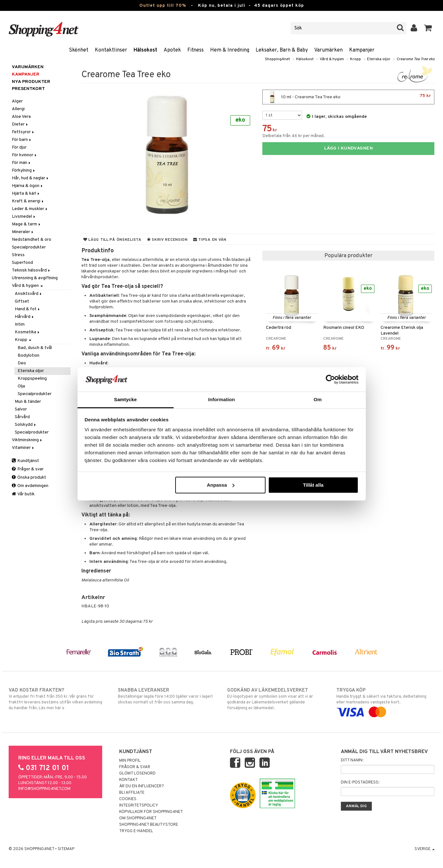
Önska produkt (29, 478)
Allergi (18, 109)
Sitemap (66, 849)
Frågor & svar (28, 469)
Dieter (20, 124)
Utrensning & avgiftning (35, 278)
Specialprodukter (29, 247)
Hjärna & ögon (28, 186)
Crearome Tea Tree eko (416, 59)
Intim (20, 324)
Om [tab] (318, 399)
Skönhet (79, 50)
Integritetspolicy (139, 806)
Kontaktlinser (111, 50)
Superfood (22, 263)
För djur (19, 147)
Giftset (22, 301)
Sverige (425, 849)
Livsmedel (24, 217)
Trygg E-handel (136, 831)
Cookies (128, 799)
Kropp (356, 59)
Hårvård (25, 317)
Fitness (196, 50)
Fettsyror (23, 132)
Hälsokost (145, 50)
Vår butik (23, 494)
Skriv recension (167, 240)
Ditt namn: (352, 760)
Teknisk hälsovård (31, 270)
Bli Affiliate (132, 793)
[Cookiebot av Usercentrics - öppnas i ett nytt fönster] (330, 379)
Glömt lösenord (137, 774)
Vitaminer (23, 448)
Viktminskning (27, 440)
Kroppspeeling (32, 379)
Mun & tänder (28, 402)
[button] (428, 28)
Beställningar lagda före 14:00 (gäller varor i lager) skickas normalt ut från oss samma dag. (167, 696)
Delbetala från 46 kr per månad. (294, 136)
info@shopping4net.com (44, 789)
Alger (17, 101)
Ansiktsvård (29, 294)
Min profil (130, 761)
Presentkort (28, 89)
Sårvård (22, 417)
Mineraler (23, 232)
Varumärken (328, 50)
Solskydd (26, 425)
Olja (21, 386)
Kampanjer (362, 50)
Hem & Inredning (230, 50)
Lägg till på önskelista (112, 240)
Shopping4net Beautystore (149, 825)
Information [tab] (222, 399)
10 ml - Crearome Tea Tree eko (348, 97)
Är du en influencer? (142, 786)
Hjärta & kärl (26, 194)
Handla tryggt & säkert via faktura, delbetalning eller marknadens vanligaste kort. (386, 701)
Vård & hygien (332, 59)
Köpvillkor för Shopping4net (151, 812)
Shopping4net (277, 59)
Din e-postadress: (360, 783)
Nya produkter (31, 82)
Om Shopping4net (138, 818)
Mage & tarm (27, 224)
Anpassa (221, 485)
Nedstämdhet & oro (32, 240)
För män (22, 163)
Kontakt (128, 780)
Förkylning (24, 170)
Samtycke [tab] (125, 399)
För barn (22, 140)
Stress (18, 255)
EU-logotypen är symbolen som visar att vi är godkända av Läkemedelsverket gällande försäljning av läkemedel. (276, 699)
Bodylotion (29, 356)
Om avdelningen (30, 486)
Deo (22, 363)
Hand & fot (28, 309)
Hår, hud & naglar (31, 178)
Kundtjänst (25, 461)
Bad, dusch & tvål (35, 348)
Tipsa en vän (210, 240)
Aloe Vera (21, 117)
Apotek (172, 50)
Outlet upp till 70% (163, 6)
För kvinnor (25, 155)
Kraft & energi (28, 201)
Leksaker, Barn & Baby (282, 50)
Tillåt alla (313, 485)
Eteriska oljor (379, 59)
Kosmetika (28, 332)
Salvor (21, 409)
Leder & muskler (30, 209)
